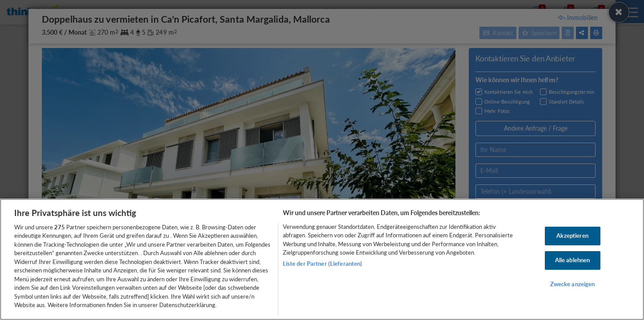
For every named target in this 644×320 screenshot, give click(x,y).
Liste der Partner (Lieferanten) (323, 264)
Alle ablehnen (573, 260)
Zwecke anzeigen (573, 284)
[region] (322, 259)
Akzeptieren (572, 236)
